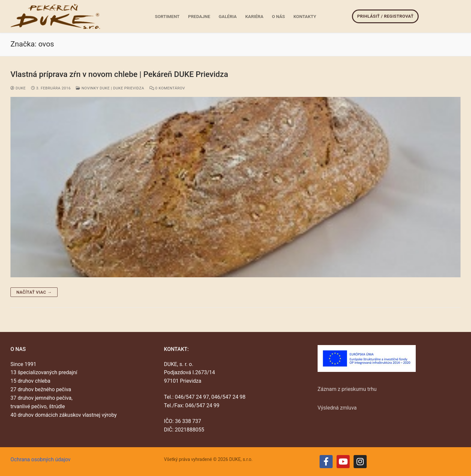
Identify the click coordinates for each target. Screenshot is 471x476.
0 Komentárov (167, 88)
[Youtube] (343, 462)
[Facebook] (326, 462)
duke (18, 88)
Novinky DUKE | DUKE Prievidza (110, 88)
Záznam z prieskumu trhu (347, 389)
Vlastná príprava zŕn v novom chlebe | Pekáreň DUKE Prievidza (119, 74)
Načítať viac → (34, 292)
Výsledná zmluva (337, 408)
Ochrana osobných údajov (41, 459)
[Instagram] (360, 462)
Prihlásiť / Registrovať (385, 16)
